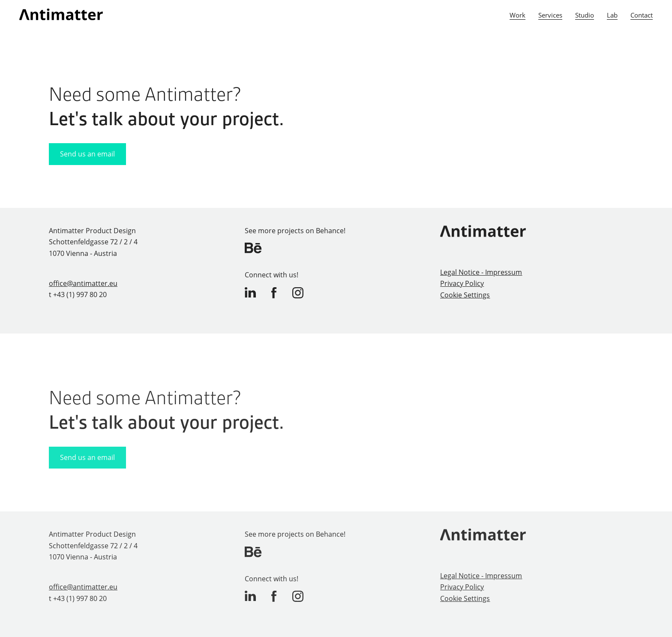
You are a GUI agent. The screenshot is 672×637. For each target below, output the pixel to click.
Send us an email (87, 154)
